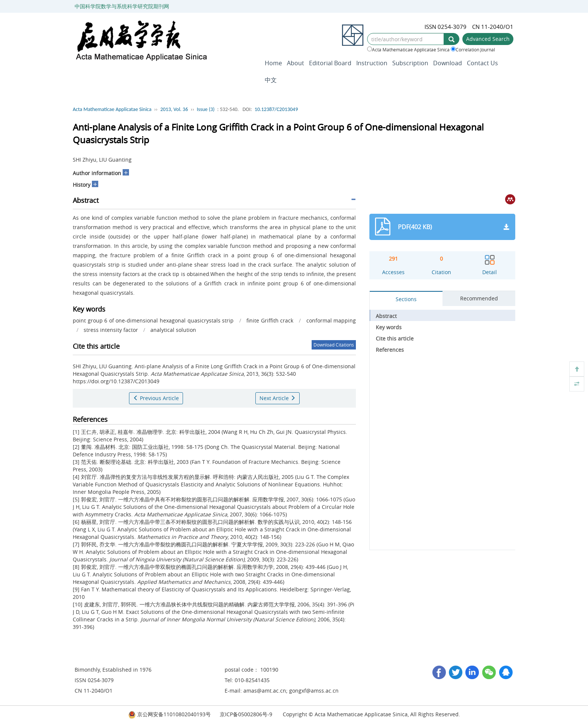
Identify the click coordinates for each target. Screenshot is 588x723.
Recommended (479, 298)
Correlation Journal (473, 49)
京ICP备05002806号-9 (246, 714)
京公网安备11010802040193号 (169, 714)
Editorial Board (330, 63)
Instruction (372, 63)
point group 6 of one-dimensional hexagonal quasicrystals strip (153, 320)
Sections (406, 299)
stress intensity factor (111, 330)
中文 (271, 80)
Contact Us (482, 63)
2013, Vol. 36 (174, 109)
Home (273, 63)
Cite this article (395, 338)
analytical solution (173, 330)
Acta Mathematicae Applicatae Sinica (408, 49)
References (390, 350)
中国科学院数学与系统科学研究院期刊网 (122, 6)
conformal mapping (331, 320)
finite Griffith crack (270, 320)
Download (448, 63)
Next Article (277, 398)
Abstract (386, 316)
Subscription (410, 63)
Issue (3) (206, 109)
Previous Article (156, 398)
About (295, 63)
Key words (389, 327)
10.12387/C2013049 (276, 109)
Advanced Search (488, 39)
